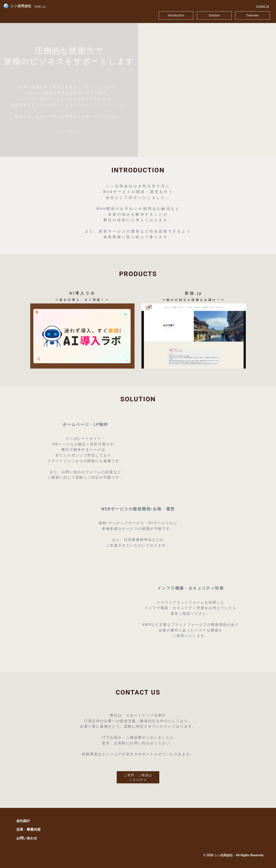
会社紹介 (23, 821)
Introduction (176, 15)
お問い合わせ (27, 838)
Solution (214, 15)
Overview (253, 15)
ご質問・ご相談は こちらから (138, 777)
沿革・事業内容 (28, 829)
